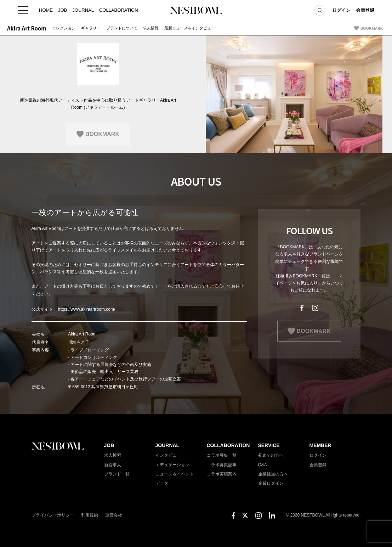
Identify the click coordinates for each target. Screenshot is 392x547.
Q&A (263, 465)
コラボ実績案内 (222, 474)
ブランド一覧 (117, 474)
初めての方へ (271, 455)
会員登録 (365, 10)
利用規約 (90, 515)
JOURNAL (83, 10)
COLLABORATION (119, 10)
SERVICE (269, 445)
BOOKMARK (372, 28)
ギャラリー (91, 28)
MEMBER (320, 445)
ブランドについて (122, 28)
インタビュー (168, 455)
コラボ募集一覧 (222, 455)
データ (162, 483)
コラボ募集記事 (222, 465)
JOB (63, 10)
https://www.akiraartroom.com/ (87, 309)
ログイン (341, 10)
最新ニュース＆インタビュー (190, 28)
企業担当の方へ (273, 474)
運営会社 (114, 515)
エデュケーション (172, 465)
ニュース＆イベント (175, 474)
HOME (46, 10)
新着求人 (113, 465)
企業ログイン (271, 483)
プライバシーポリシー (53, 515)
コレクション (64, 28)
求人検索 (113, 455)
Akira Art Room (27, 28)
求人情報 (151, 28)
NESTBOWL (196, 11)
